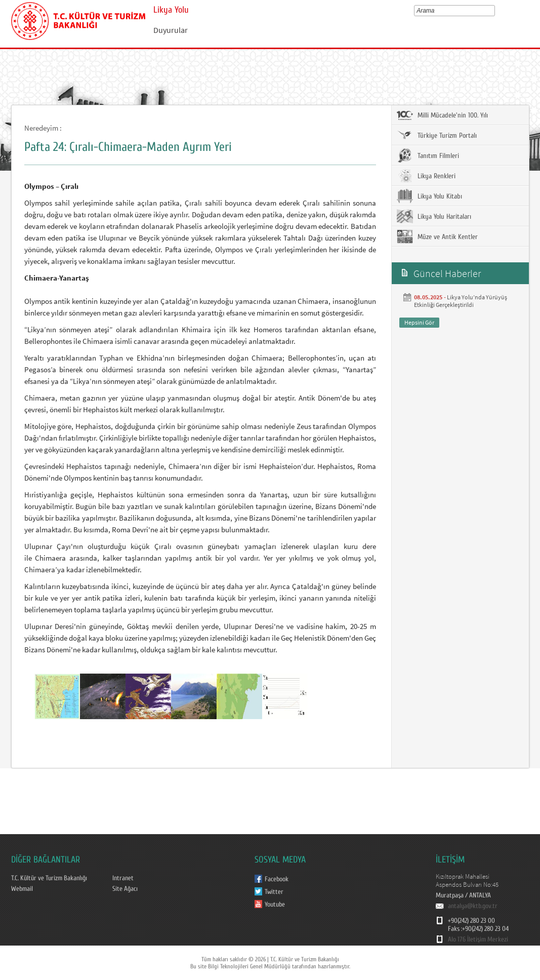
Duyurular (171, 30)
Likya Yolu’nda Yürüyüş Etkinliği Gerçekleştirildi (461, 301)
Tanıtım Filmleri (428, 155)
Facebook (277, 879)
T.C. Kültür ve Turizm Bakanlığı (49, 878)
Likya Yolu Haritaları (434, 216)
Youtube (275, 905)
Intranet (123, 878)
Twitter (274, 892)
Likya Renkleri (426, 176)
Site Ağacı (125, 889)
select (494, 11)
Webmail (22, 889)
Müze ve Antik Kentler (437, 237)
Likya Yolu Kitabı (429, 196)
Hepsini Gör (419, 322)
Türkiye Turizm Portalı (437, 135)
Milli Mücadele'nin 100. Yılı (442, 115)
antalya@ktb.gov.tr (473, 906)
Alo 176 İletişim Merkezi (478, 939)
